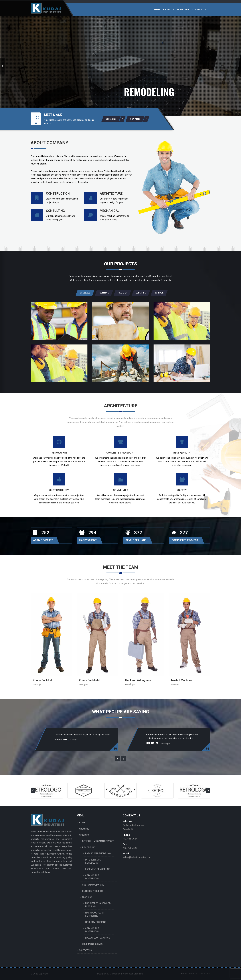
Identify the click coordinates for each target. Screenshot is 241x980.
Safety (182, 490)
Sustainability (59, 490)
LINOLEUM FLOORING (96, 922)
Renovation (59, 453)
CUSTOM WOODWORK (93, 885)
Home (184, 974)
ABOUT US (168, 10)
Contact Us (204, 974)
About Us (193, 974)
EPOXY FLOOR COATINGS (98, 938)
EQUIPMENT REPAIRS (93, 944)
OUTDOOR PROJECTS (93, 891)
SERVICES (182, 10)
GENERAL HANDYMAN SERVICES (98, 841)
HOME (157, 10)
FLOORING (87, 897)
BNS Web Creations (134, 974)
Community (120, 490)
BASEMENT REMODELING (98, 869)
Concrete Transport (121, 453)
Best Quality (182, 453)
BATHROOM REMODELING (98, 853)
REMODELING (89, 847)
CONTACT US (199, 10)
